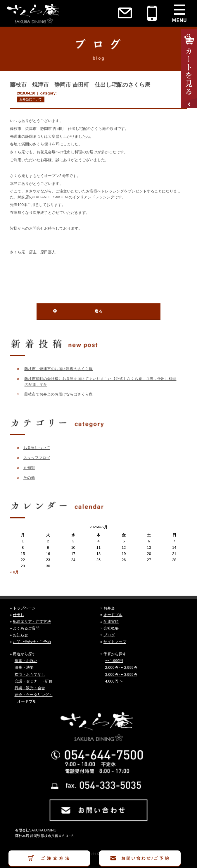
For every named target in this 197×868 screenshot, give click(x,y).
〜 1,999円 (114, 661)
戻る (98, 311)
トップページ (24, 608)
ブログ (109, 635)
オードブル (113, 615)
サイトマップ (115, 642)
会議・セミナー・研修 (34, 681)
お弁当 (109, 608)
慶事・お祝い (26, 661)
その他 (29, 478)
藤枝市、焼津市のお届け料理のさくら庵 (58, 369)
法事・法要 (24, 667)
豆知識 (29, 468)
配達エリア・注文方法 (32, 622)
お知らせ (20, 635)
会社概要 (111, 628)
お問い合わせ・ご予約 (32, 642)
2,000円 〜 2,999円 (121, 667)
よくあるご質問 (26, 628)
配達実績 (111, 622)
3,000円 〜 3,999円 (121, 674)
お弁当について (31, 99)
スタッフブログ (37, 458)
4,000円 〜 (114, 681)
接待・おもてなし (30, 674)
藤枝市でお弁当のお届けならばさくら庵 (58, 394)
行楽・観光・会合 (30, 688)
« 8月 (14, 572)
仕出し (19, 615)
